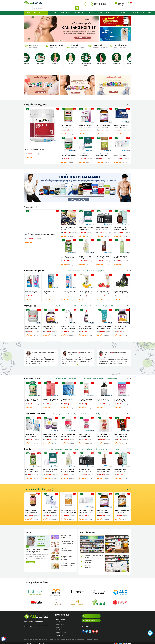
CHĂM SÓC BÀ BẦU (104, 10)
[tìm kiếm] (77, 4)
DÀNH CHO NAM (78, 10)
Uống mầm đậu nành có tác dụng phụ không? (67, 563)
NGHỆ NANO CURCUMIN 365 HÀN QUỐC (68, 226)
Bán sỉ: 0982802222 (89, 618)
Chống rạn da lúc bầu (61, 376)
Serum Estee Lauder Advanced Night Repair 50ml (121, 227)
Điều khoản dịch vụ (60, 620)
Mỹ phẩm (57, 637)
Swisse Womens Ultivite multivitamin (90, 637)
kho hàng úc (77, 637)
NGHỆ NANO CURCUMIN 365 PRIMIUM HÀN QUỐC (40, 232)
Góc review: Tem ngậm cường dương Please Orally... (68, 541)
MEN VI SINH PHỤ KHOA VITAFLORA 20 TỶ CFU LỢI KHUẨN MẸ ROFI (68, 434)
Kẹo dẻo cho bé (71, 303)
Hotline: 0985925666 (90, 614)
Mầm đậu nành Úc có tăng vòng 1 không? (68, 548)
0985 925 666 (88, 560)
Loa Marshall (32, 61)
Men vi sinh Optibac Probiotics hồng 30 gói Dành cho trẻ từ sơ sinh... (122, 398)
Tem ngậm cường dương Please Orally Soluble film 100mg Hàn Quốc (50, 510)
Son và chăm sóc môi (56, 447)
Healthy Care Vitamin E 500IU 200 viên (36, 147)
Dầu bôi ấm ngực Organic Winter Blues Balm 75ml (104, 325)
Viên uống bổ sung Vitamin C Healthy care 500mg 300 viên (68, 510)
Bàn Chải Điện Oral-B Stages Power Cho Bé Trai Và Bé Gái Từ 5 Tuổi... (33, 290)
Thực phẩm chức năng (93, 62)
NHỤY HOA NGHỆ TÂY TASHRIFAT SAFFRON (103, 433)
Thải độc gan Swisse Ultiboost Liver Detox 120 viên (68, 124)
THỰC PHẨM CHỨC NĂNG (137, 10)
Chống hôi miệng (71, 411)
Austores (106, 613)
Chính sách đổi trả (59, 622)
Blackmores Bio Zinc (65, 637)
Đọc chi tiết (31, 560)
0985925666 (103, 3)
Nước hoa (27, 637)
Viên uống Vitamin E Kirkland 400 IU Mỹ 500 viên (67, 255)
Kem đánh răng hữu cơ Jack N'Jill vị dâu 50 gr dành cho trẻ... (103, 290)
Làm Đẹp (77, 61)
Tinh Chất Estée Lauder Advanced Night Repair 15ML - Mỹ (103, 255)
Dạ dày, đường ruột (101, 411)
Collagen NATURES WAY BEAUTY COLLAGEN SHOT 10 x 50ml (86, 124)
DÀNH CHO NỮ (65, 10)
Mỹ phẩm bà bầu (74, 376)
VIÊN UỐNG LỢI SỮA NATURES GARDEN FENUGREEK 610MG (32, 398)
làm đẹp (72, 637)
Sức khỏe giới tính (50, 637)
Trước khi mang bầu (112, 376)
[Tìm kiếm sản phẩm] (63, 4)
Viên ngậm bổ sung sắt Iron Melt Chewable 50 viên (86, 398)
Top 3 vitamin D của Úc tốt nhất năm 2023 (68, 535)
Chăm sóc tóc (47, 61)
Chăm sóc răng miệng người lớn (96, 268)
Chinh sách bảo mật (60, 617)
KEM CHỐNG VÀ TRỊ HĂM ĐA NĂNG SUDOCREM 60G (33, 326)
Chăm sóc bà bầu (108, 61)
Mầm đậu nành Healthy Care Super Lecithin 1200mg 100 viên (103, 153)
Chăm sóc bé (123, 61)
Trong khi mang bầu (99, 376)
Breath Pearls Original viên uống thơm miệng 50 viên (122, 290)
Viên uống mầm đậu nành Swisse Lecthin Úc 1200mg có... (67, 555)
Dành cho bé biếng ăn (101, 303)
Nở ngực (116, 411)
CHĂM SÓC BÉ (90, 10)
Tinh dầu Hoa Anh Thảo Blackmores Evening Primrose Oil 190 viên (103, 124)
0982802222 (103, 5)
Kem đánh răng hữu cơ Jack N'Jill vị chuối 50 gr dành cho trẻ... (86, 290)
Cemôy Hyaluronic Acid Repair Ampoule (67, 398)
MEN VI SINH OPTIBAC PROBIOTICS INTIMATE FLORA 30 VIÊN (50, 434)
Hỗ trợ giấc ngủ (56, 411)
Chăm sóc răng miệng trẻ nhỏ (76, 268)
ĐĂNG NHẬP (54, 10)
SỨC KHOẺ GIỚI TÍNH (120, 10)
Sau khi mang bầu (86, 376)
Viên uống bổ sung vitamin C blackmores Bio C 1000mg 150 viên (122, 510)
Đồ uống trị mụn (116, 447)
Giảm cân (62, 61)
